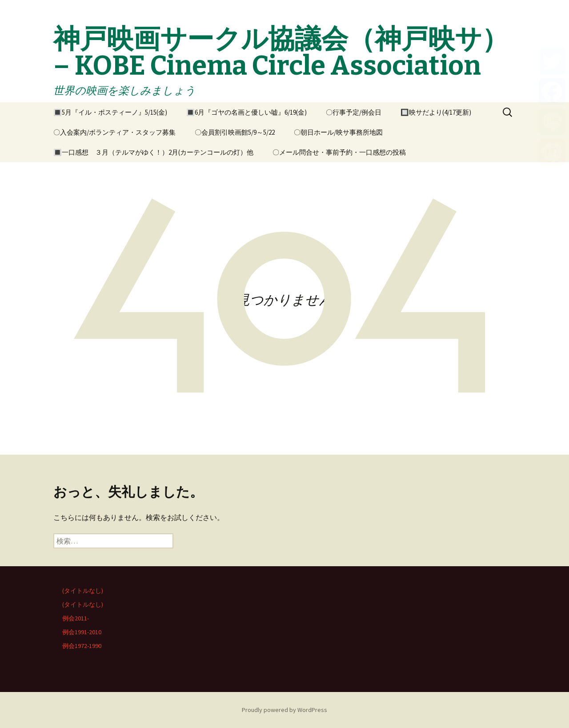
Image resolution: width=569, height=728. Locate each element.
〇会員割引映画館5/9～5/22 (235, 132)
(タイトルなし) (83, 591)
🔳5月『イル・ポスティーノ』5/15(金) (110, 112)
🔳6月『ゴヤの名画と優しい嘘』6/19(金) (246, 112)
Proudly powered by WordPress (284, 710)
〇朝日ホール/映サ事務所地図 (338, 132)
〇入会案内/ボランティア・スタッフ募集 (114, 132)
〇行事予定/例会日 (354, 112)
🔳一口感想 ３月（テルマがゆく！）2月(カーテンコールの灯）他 (153, 152)
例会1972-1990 (82, 646)
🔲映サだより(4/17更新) (436, 112)
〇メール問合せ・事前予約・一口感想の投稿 (339, 152)
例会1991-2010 (82, 632)
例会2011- (76, 618)
